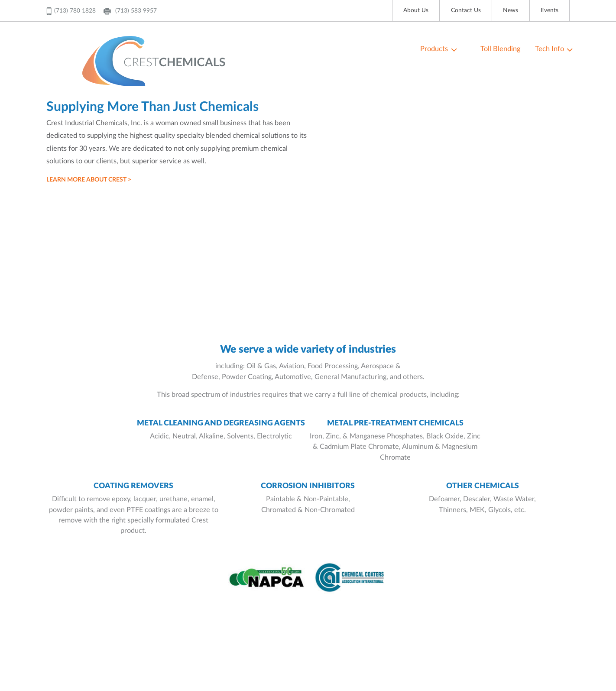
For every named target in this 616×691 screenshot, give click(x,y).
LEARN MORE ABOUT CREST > (89, 180)
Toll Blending (501, 49)
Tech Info (550, 49)
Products (434, 49)
